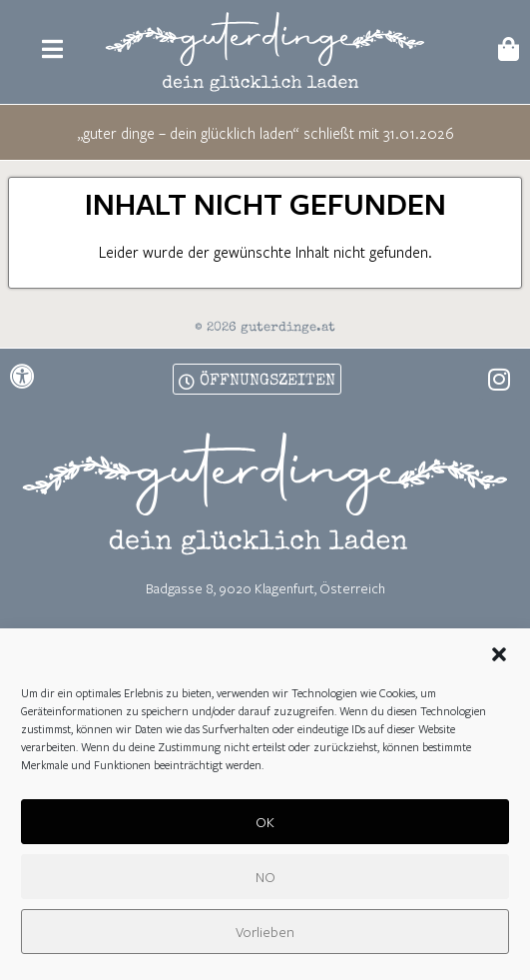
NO (265, 880)
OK (265, 825)
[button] (499, 658)
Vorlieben (265, 935)
